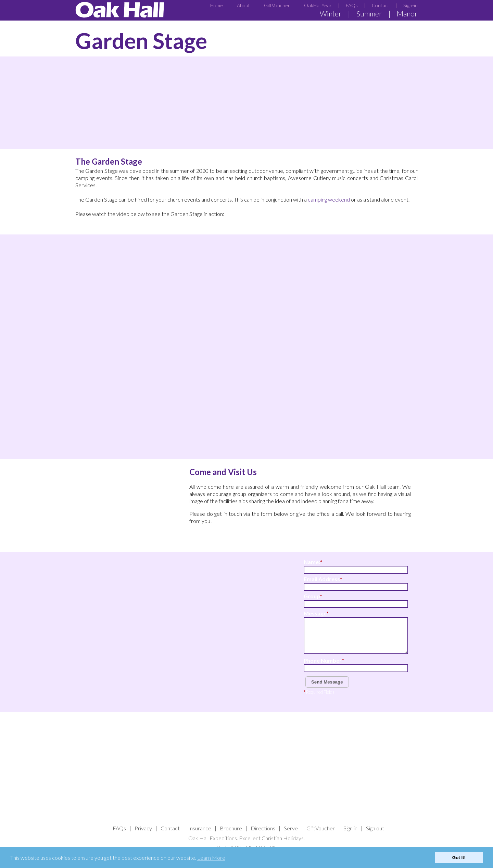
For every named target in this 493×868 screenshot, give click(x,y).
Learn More (211, 858)
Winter (331, 14)
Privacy (143, 828)
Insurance (200, 828)
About (243, 5)
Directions (263, 828)
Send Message (327, 682)
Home (217, 5)
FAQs (352, 5)
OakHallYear (318, 5)
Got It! (459, 858)
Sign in (350, 828)
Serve (291, 828)
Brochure (231, 828)
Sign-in (410, 5)
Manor (407, 14)
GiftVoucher (277, 5)
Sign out (375, 828)
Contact (381, 5)
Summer (369, 14)
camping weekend (329, 199)
